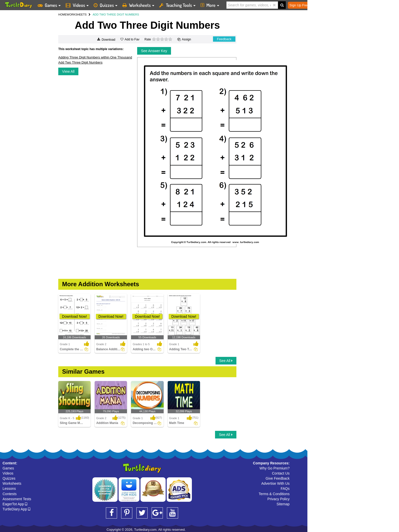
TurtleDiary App (16, 509)
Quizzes (9, 478)
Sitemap (283, 504)
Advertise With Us (275, 483)
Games (8, 468)
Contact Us (281, 473)
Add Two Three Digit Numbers (80, 62)
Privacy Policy (279, 499)
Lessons (9, 489)
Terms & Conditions (274, 494)
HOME (62, 14)
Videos (8, 473)
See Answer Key (154, 51)
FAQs (285, 489)
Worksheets (12, 483)
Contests (10, 494)
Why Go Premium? (275, 468)
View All (68, 71)
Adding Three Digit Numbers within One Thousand (95, 57)
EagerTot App (15, 504)
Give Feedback (278, 478)
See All (226, 361)
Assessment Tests (17, 499)
